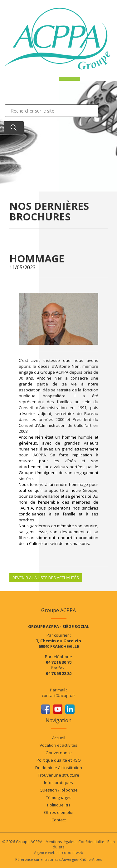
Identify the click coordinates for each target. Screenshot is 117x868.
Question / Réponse (59, 790)
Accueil (59, 738)
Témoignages (59, 797)
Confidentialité (91, 842)
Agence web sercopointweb (59, 853)
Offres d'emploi (59, 812)
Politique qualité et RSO (59, 760)
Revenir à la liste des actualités (46, 578)
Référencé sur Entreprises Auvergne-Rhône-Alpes (59, 859)
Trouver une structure (58, 775)
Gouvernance (59, 753)
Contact (59, 820)
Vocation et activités (58, 745)
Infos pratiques (58, 783)
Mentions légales (60, 842)
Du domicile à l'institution (59, 768)
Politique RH (58, 805)
